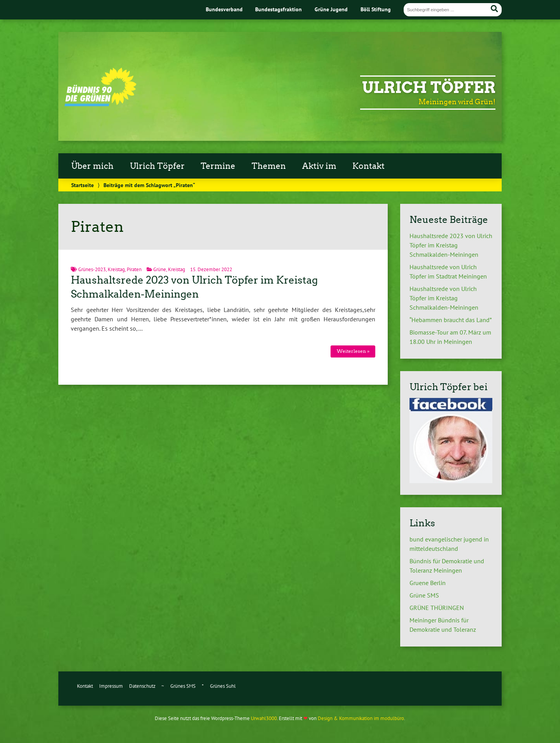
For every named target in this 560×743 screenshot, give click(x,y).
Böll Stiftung (376, 9)
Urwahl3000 (264, 718)
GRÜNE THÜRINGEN (437, 608)
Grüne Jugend (331, 9)
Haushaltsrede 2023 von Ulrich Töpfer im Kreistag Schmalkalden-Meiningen (451, 245)
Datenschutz (142, 686)
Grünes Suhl (223, 686)
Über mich (92, 166)
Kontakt (368, 166)
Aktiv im (319, 166)
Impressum (111, 686)
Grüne (160, 269)
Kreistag (116, 269)
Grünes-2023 (92, 269)
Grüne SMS (424, 595)
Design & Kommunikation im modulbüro (361, 718)
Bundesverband (224, 9)
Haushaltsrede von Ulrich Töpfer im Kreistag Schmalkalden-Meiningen (444, 298)
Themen (269, 166)
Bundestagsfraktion (278, 9)
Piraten (134, 269)
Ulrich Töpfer (429, 88)
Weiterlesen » (353, 351)
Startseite (82, 185)
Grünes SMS (183, 686)
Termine (218, 166)
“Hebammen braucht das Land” (451, 320)
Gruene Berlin (428, 583)
